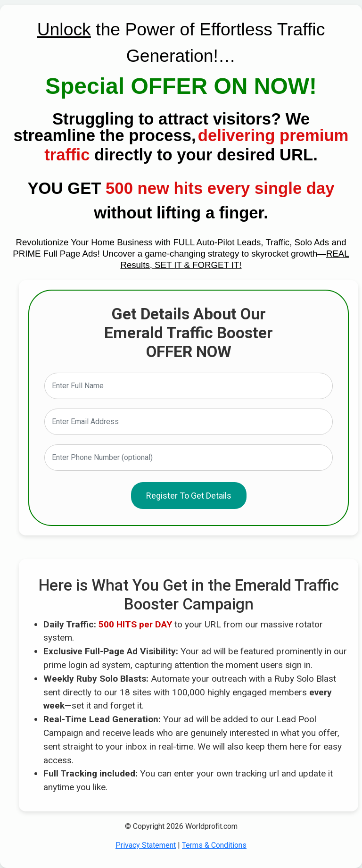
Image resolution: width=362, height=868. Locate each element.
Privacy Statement (146, 845)
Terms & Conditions (214, 845)
